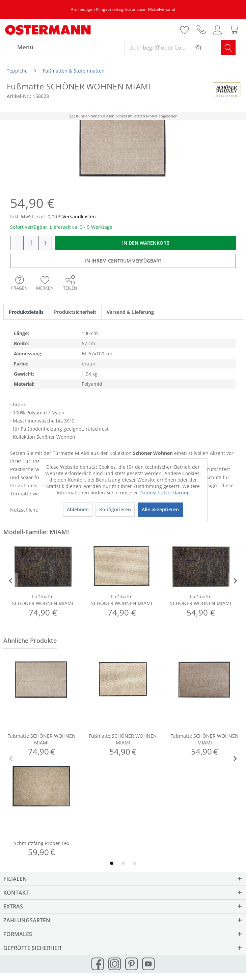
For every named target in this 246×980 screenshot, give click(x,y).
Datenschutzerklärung (165, 493)
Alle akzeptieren (160, 509)
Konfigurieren (115, 509)
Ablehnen (78, 509)
